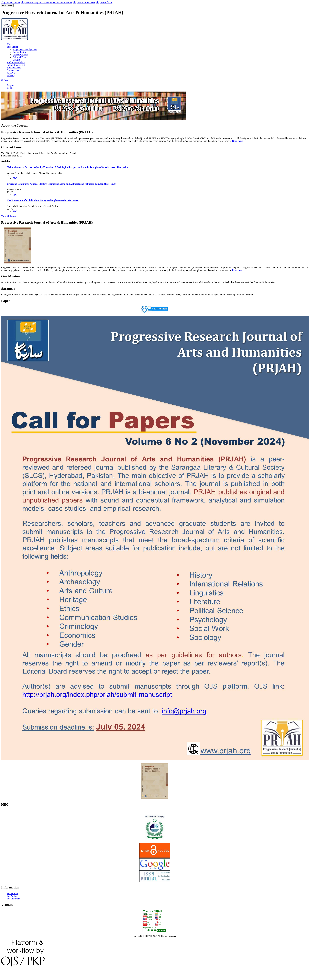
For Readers (13, 893)
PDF (15, 178)
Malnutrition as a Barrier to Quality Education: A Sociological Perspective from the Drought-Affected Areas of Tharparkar (68, 167)
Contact (16, 60)
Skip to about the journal (61, 2)
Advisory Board (20, 55)
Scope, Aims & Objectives (25, 49)
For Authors (13, 896)
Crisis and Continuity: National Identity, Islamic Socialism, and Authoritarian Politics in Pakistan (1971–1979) (62, 184)
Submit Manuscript (16, 65)
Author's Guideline (16, 62)
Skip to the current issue (84, 2)
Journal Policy (19, 52)
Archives (11, 73)
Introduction (13, 47)
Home (10, 44)
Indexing (11, 75)
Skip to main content (11, 2)
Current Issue (13, 70)
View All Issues (8, 216)
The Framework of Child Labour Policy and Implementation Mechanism (43, 200)
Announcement (14, 68)
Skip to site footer (104, 2)
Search (6, 80)
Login (10, 88)
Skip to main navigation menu (35, 2)
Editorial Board (20, 57)
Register (11, 85)
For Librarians (14, 899)
